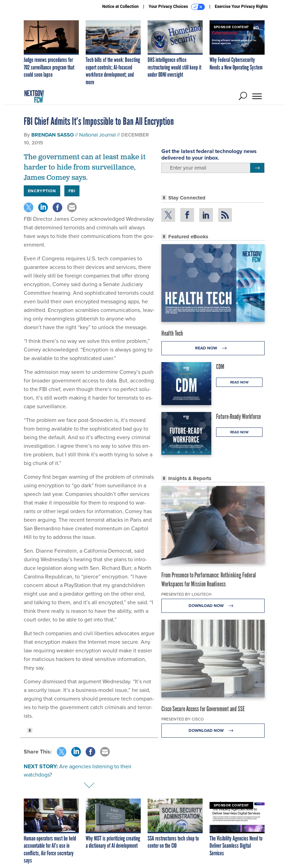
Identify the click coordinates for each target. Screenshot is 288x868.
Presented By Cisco (183, 719)
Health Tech (172, 333)
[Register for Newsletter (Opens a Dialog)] (257, 168)
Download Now (213, 606)
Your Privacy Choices (177, 7)
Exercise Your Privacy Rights (241, 7)
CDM (220, 367)
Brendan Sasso (52, 135)
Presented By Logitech (186, 594)
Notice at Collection (120, 7)
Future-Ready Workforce (238, 416)
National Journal (97, 135)
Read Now (213, 348)
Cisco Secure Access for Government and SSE (203, 709)
